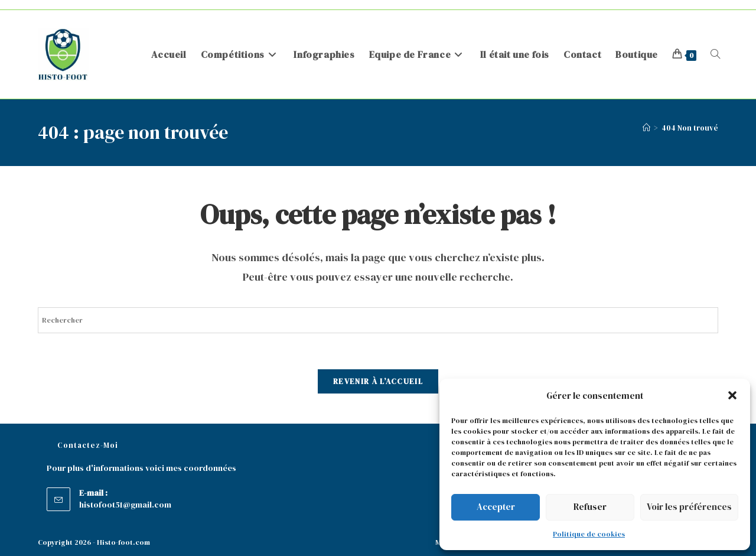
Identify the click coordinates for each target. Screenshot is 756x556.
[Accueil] (646, 128)
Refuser (590, 507)
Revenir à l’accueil (378, 381)
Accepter (496, 507)
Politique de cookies (589, 534)
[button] (732, 395)
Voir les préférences (689, 507)
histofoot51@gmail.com (125, 505)
